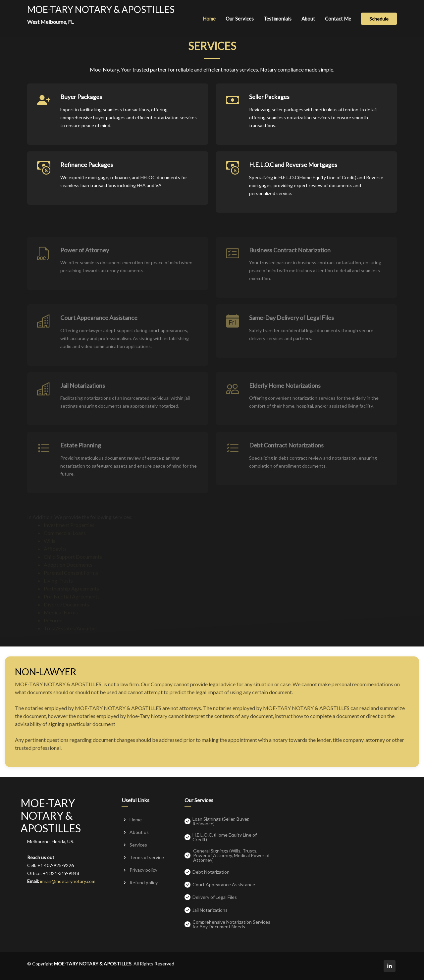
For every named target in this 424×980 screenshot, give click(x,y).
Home (209, 19)
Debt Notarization (211, 872)
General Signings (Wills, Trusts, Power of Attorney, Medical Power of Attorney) (231, 855)
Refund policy (144, 883)
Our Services (240, 19)
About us (139, 832)
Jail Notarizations (210, 910)
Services (138, 845)
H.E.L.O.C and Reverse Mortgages (293, 175)
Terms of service (147, 857)
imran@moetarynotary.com (68, 881)
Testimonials (278, 19)
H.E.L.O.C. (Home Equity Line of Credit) (225, 837)
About (308, 19)
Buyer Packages (81, 107)
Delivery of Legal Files (215, 897)
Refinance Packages (87, 175)
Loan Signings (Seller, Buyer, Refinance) (221, 821)
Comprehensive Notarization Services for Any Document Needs (231, 924)
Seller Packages (269, 107)
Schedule (379, 19)
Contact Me (338, 19)
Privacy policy (143, 870)
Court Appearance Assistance (224, 885)
